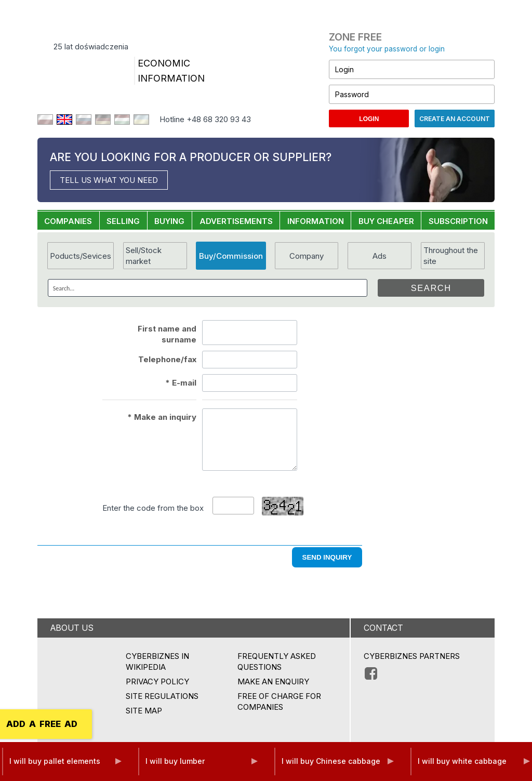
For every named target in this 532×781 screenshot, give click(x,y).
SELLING (123, 221)
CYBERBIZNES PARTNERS (412, 656)
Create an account (455, 119)
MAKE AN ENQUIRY (273, 681)
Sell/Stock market (144, 256)
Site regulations (162, 696)
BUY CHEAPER (386, 221)
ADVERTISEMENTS (236, 221)
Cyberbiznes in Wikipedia (157, 661)
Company (307, 256)
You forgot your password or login (387, 49)
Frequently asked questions (277, 661)
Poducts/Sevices (81, 256)
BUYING (169, 221)
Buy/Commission (231, 256)
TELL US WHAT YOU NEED (109, 180)
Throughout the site (451, 256)
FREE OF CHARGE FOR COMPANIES (279, 701)
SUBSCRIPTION (458, 221)
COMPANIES (68, 221)
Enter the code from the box (153, 508)
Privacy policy (157, 681)
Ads (380, 256)
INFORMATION (316, 221)
